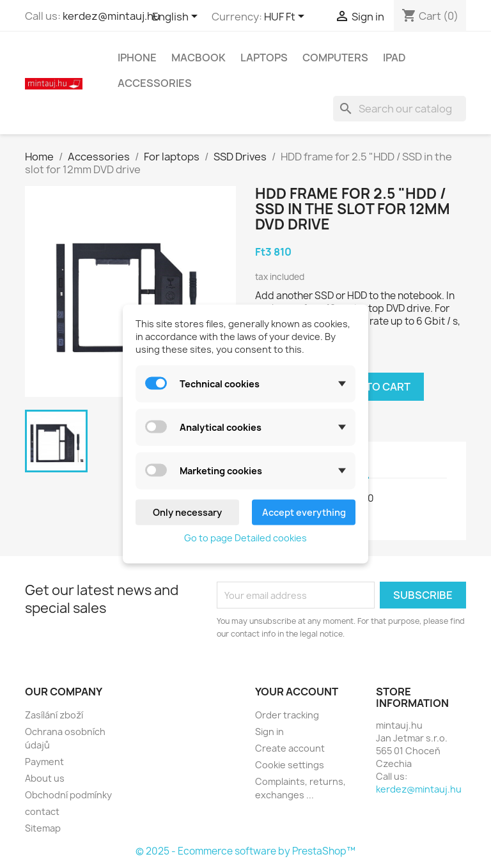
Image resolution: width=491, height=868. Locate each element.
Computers (335, 58)
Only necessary (187, 512)
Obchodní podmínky (68, 795)
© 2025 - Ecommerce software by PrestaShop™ (245, 851)
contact (42, 811)
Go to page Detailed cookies (245, 538)
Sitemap (43, 828)
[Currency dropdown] (286, 17)
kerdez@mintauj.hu (111, 16)
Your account (297, 692)
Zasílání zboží (54, 715)
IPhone (137, 58)
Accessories (155, 83)
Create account (290, 748)
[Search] (400, 109)
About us (45, 778)
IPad (394, 58)
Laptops (264, 58)
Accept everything (304, 512)
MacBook (199, 58)
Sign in (269, 732)
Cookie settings (290, 765)
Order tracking (287, 715)
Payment (44, 762)
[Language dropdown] (177, 17)
